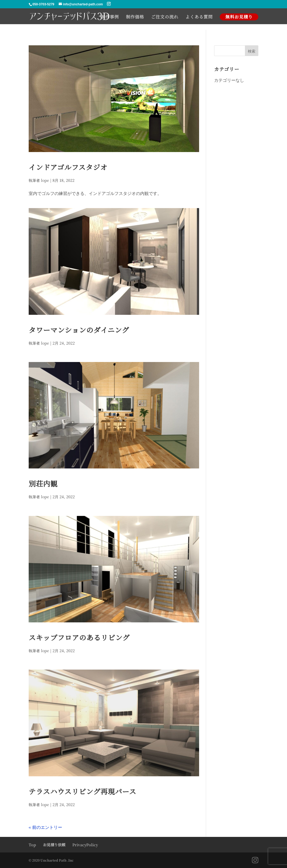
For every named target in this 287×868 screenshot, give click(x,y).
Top (32, 845)
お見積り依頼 (54, 845)
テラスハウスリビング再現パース (83, 791)
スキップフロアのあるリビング (79, 637)
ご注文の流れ (165, 17)
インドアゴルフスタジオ (68, 167)
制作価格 (135, 17)
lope (45, 180)
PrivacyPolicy (85, 845)
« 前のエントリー (45, 827)
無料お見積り (239, 17)
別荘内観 (43, 483)
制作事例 (110, 17)
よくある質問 (199, 17)
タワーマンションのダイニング (79, 330)
